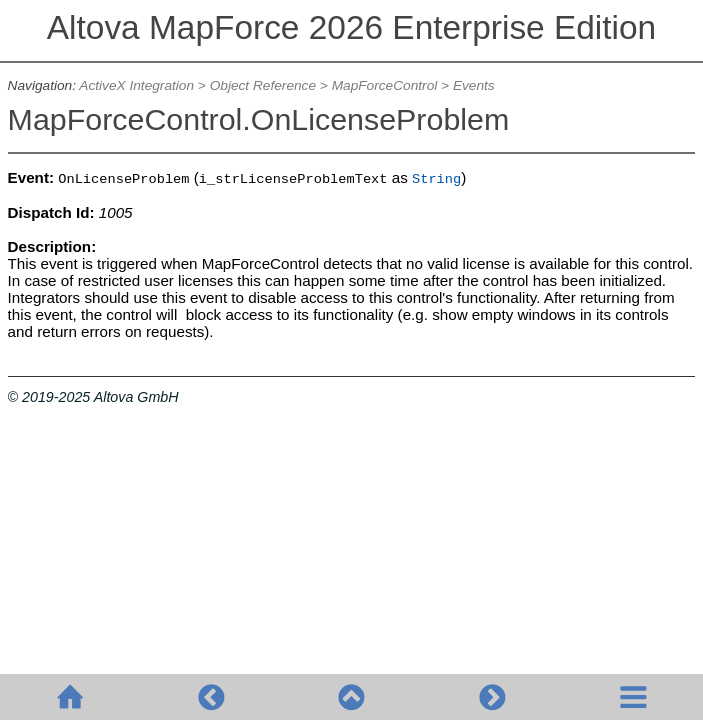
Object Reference (263, 85)
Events (474, 85)
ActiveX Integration (136, 85)
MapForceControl (385, 85)
